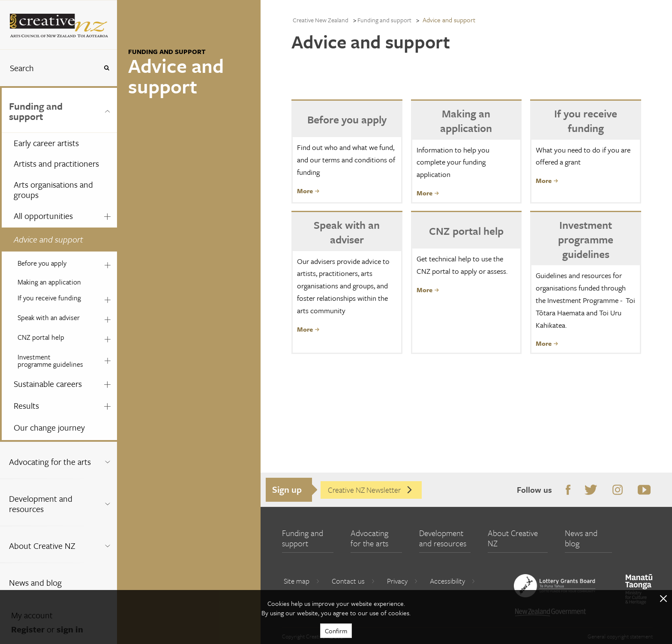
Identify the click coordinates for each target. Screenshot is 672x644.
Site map (302, 581)
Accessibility (453, 581)
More (308, 191)
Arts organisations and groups (53, 190)
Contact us (353, 581)
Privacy (402, 581)
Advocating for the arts (50, 462)
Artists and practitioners (56, 163)
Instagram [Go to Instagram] (616, 490)
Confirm (336, 631)
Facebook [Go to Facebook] (567, 490)
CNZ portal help (41, 337)
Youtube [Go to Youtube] (643, 490)
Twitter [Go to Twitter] (589, 490)
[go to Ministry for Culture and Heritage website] (639, 589)
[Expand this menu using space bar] (107, 110)
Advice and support (48, 239)
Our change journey (49, 427)
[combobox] (49, 68)
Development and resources (41, 504)
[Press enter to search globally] (106, 68)
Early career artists (46, 143)
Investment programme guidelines (50, 361)
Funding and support (36, 111)
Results (26, 406)
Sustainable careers (48, 384)
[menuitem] (58, 264)
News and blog (35, 583)
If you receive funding (49, 298)
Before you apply (42, 263)
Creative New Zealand (321, 20)
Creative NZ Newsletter (370, 490)
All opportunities (43, 216)
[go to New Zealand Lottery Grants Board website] (555, 586)
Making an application (49, 282)
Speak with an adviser (49, 318)
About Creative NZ (42, 546)
